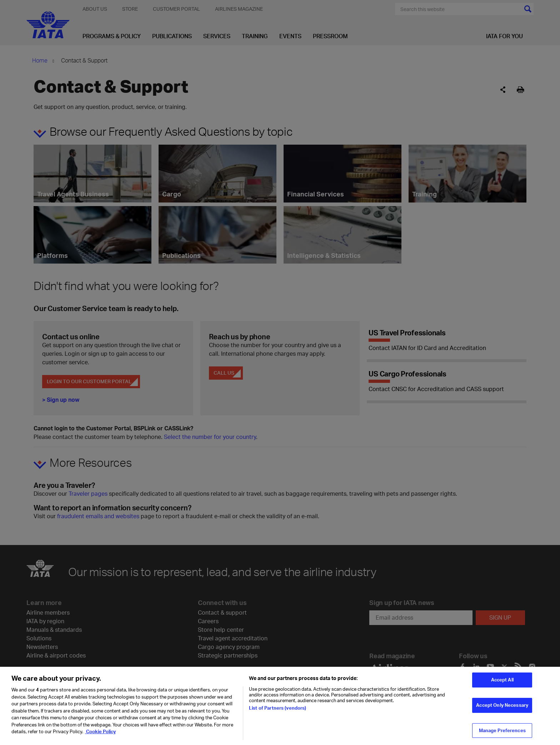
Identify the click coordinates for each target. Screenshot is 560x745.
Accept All (502, 685)
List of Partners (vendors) (277, 714)
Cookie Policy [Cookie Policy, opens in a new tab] (100, 737)
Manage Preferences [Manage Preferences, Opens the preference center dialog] (502, 736)
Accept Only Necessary (502, 711)
